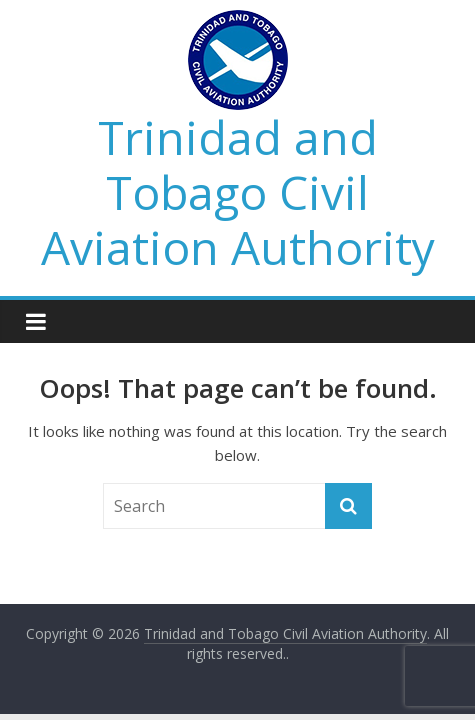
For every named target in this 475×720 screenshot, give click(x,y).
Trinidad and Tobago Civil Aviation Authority (238, 192)
